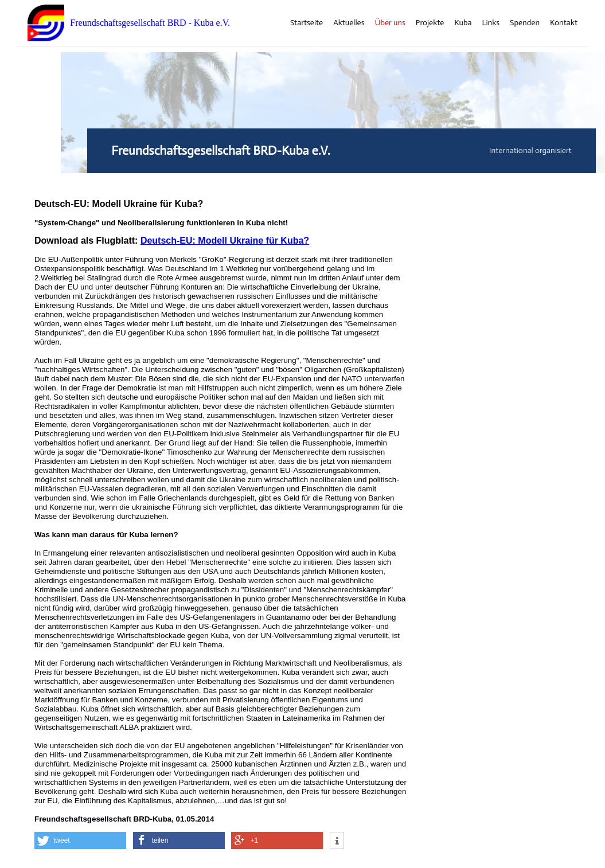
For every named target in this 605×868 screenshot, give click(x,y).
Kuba (463, 23)
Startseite (307, 23)
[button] (80, 840)
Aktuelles (349, 23)
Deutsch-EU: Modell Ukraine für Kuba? (225, 241)
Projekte (430, 23)
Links (491, 23)
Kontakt (564, 23)
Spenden (525, 23)
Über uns (390, 23)
